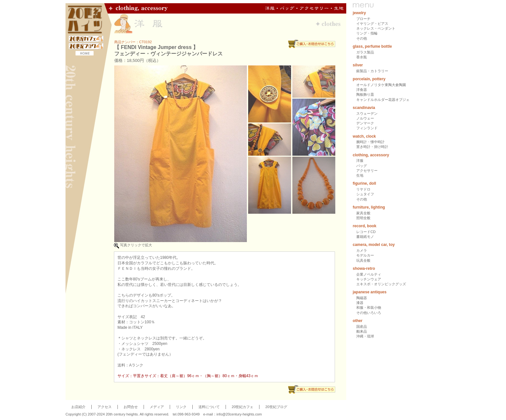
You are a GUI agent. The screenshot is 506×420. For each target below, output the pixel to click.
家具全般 (363, 213)
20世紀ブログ (276, 407)
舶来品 (362, 331)
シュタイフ (365, 194)
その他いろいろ (369, 313)
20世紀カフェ (243, 407)
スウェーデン (367, 113)
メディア (157, 407)
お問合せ (131, 407)
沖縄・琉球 (365, 336)
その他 (362, 38)
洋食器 (362, 90)
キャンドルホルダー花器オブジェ (383, 100)
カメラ (362, 250)
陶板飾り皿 (365, 94)
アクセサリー (367, 171)
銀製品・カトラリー (372, 71)
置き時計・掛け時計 (372, 147)
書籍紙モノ (365, 237)
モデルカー (365, 255)
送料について (209, 407)
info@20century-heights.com (239, 414)
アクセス (105, 407)
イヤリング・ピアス (372, 24)
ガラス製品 (365, 52)
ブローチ (363, 19)
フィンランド (367, 128)
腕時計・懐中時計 (370, 142)
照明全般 (363, 218)
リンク (181, 407)
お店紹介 (78, 407)
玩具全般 (363, 260)
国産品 (362, 327)
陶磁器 (362, 298)
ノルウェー (365, 118)
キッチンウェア (369, 279)
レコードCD (366, 232)
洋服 (360, 161)
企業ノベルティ (369, 274)
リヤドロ (363, 189)
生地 (360, 175)
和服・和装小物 (369, 308)
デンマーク (365, 123)
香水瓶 (362, 57)
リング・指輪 (367, 33)
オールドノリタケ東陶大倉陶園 (381, 85)
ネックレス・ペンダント (376, 28)
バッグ (362, 166)
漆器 (360, 303)
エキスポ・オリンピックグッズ (381, 284)
